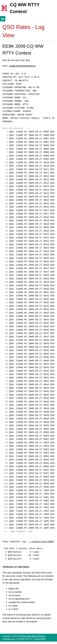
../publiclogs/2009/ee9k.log (22, 66)
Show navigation (3, 19)
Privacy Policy (40, 639)
